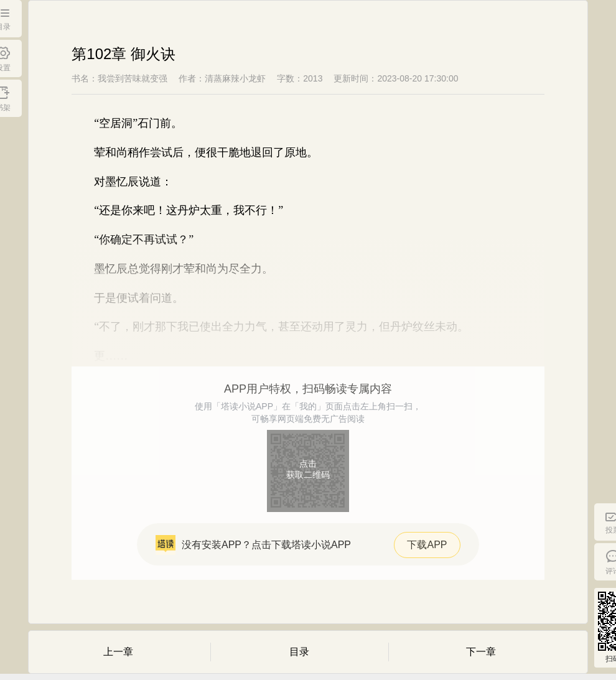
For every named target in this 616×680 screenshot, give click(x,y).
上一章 (118, 652)
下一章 (481, 652)
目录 (299, 652)
